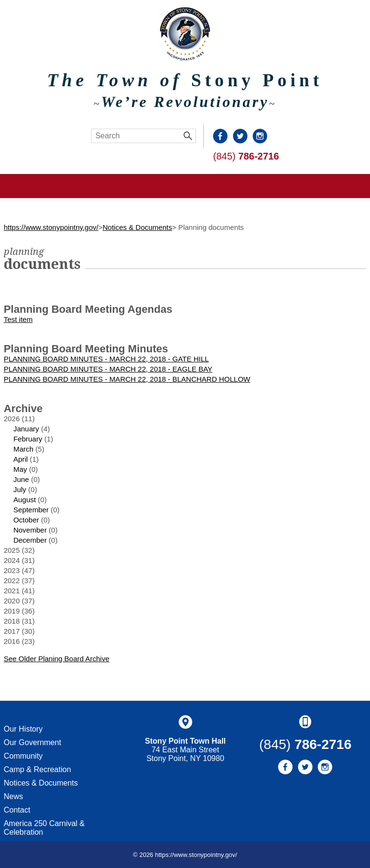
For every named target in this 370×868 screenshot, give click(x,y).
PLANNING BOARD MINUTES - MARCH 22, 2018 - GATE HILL (106, 359)
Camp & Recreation (38, 769)
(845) (246, 156)
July (20, 489)
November (30, 530)
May (20, 469)
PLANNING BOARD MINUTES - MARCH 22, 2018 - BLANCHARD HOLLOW (127, 379)
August (25, 500)
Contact (17, 810)
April (21, 459)
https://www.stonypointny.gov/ (51, 227)
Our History (23, 729)
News (13, 796)
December (30, 540)
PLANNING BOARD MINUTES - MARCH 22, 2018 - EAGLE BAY (108, 369)
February (28, 439)
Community (23, 756)
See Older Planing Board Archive (57, 659)
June (21, 479)
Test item (18, 319)
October (26, 520)
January (26, 429)
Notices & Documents (137, 227)
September (31, 510)
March (24, 449)
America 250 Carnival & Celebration (44, 828)
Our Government (33, 742)
